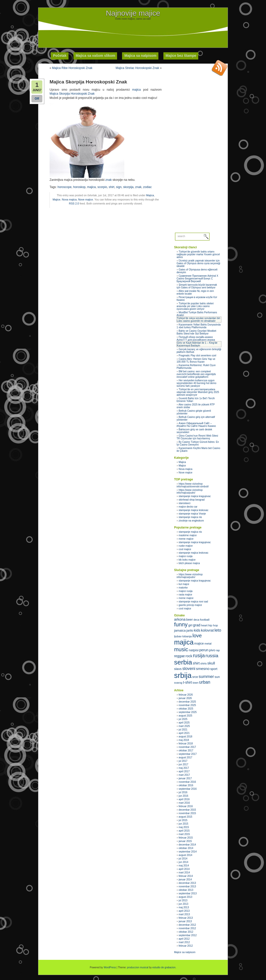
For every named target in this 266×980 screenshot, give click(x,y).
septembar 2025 (188, 712)
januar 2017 (185, 778)
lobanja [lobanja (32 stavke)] (187, 636)
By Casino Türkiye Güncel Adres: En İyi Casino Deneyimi (198, 443)
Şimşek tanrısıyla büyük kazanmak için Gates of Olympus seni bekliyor (197, 286)
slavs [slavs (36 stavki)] (178, 669)
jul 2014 (183, 859)
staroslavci (184, 503)
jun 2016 (183, 796)
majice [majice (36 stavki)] (199, 643)
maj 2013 (184, 907)
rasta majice (185, 595)
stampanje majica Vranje (192, 514)
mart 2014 (184, 873)
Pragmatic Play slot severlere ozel (197, 356)
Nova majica (69, 199)
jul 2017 (183, 761)
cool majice (185, 549)
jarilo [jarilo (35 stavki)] (190, 630)
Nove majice (86, 199)
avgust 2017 (185, 757)
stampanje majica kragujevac (195, 496)
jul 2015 (183, 820)
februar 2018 (186, 744)
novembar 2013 (187, 886)
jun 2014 (183, 862)
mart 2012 (184, 942)
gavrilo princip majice (190, 605)
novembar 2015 (187, 813)
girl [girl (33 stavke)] (190, 625)
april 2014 (184, 869)
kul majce (184, 584)
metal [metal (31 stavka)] (208, 644)
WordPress (110, 967)
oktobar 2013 (186, 890)
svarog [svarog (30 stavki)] (178, 683)
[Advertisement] (133, 31)
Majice (56, 199)
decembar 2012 (187, 925)
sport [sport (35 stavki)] (214, 669)
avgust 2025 (185, 716)
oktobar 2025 (186, 709)
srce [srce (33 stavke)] (195, 677)
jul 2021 (183, 730)
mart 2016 (184, 803)
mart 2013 (184, 914)
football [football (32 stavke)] (205, 620)
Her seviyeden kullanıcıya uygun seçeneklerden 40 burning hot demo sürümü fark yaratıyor (197, 383)
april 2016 (184, 799)
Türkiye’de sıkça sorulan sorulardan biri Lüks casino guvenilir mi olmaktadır (199, 320)
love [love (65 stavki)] (197, 636)
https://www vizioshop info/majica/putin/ (190, 491)
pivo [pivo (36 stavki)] (212, 650)
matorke (183, 588)
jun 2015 (183, 824)
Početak (60, 56)
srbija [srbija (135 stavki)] (183, 675)
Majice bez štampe (181, 56)
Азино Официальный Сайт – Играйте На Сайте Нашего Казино (196, 425)
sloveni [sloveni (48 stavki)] (189, 669)
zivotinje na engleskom (191, 521)
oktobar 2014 (186, 848)
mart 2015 (184, 834)
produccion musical (138, 967)
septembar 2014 (188, 852)
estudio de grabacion (164, 967)
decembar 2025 (187, 702)
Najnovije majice (133, 13)
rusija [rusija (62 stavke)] (199, 655)
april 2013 (184, 911)
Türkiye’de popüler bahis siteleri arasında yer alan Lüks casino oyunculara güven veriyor (195, 306)
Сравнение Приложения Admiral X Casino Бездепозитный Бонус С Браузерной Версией (197, 279)
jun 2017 (183, 764)
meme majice (186, 539)
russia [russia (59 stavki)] (212, 656)
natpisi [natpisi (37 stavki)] (194, 650)
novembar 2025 (187, 705)
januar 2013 (185, 921)
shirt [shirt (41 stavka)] (196, 663)
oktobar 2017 (186, 751)
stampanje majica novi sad (193, 602)
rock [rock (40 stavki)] (189, 656)
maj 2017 (184, 768)
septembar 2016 (188, 789)
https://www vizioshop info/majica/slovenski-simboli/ (193, 485)
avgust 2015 (185, 817)
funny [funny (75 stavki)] (181, 624)
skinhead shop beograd (192, 500)
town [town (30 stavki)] (195, 683)
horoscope (65, 187)
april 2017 (184, 771)
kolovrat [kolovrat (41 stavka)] (207, 630)
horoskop (79, 187)
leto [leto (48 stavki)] (218, 630)
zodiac (148, 187)
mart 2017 (184, 775)
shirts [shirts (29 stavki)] (203, 663)
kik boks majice (187, 560)
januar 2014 (185, 880)
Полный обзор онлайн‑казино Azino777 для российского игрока (196, 338)
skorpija (128, 187)
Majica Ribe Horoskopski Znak (72, 68)
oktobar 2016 (186, 785)
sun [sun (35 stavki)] (217, 677)
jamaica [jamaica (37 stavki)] (180, 630)
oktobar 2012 (186, 932)
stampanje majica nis (190, 517)
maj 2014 (184, 866)
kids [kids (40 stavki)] (197, 630)
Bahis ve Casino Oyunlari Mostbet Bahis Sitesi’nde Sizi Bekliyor (196, 332)
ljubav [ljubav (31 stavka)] (178, 636)
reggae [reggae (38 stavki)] (179, 656)
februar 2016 (186, 806)
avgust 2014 (185, 855)
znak (108, 180)
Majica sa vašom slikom (96, 56)
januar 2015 (185, 841)
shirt (112, 187)
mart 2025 (184, 726)
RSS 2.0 (74, 203)
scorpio (102, 187)
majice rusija (186, 556)
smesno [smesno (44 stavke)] (203, 669)
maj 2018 (184, 740)
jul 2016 (183, 792)
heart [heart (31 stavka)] (204, 625)
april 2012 (184, 939)
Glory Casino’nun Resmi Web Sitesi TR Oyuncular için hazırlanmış (197, 437)
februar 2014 (186, 876)
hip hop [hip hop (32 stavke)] (213, 625)
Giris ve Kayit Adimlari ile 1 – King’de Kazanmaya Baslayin (197, 344)
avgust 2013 (185, 897)
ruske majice (186, 546)
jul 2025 (183, 719)
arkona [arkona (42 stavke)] (180, 619)
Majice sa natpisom (185, 952)
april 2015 (184, 831)
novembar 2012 (187, 928)
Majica (150, 195)
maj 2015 (184, 827)
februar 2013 (186, 918)
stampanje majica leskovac (194, 510)
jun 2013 (183, 904)
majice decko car (188, 507)
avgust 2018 (185, 737)
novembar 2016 (187, 782)
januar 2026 (185, 698)
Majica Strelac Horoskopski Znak (137, 68)
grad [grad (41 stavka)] (197, 625)
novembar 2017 (187, 747)
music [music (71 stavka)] (181, 649)
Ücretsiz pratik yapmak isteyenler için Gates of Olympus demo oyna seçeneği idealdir (198, 263)
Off (37, 99)
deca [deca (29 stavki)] (196, 620)
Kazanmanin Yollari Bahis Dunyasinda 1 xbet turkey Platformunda (199, 326)
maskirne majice (188, 535)
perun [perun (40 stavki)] (204, 650)
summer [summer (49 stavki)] (206, 677)
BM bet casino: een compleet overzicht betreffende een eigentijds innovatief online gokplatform (196, 374)
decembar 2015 (187, 810)
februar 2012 (186, 946)
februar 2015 (186, 838)
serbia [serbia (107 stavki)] (183, 662)
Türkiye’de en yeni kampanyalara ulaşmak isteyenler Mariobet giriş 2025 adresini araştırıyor (198, 392)
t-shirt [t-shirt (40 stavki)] (188, 682)
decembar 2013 (187, 883)
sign (119, 187)
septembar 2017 (188, 754)
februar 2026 (186, 695)
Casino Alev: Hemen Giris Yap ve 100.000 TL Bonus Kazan (196, 360)
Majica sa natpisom (140, 56)
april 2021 (184, 733)
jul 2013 (183, 900)
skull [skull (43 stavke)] (211, 663)
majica (137, 90)
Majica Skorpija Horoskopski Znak (72, 94)
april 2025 (184, 723)
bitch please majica (189, 563)
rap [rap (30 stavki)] (218, 650)
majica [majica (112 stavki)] (184, 642)
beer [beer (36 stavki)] (190, 620)
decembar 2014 (187, 845)
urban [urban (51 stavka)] (205, 682)
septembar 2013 (188, 893)
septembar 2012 (188, 935)
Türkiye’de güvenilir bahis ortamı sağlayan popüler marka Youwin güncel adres (198, 254)
